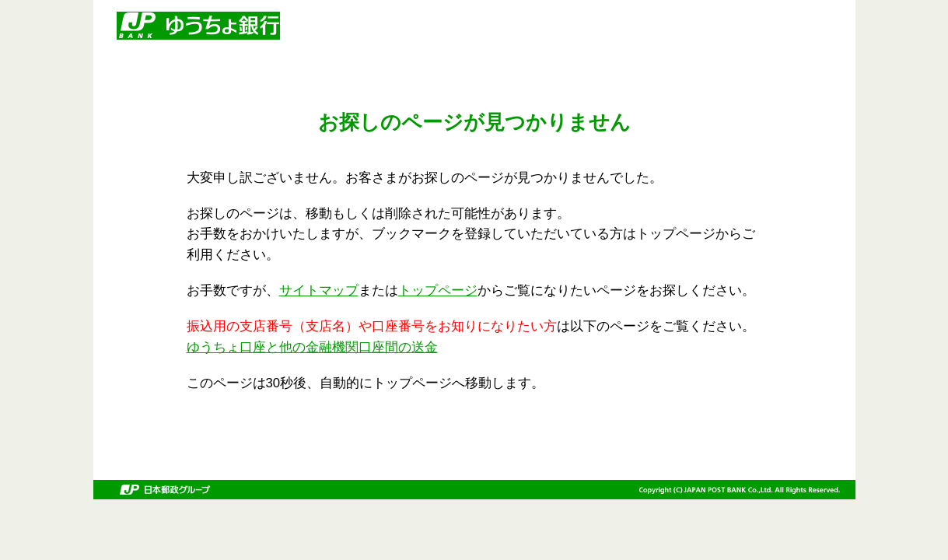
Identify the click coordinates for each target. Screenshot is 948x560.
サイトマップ (319, 290)
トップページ (438, 290)
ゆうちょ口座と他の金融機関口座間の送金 (312, 347)
